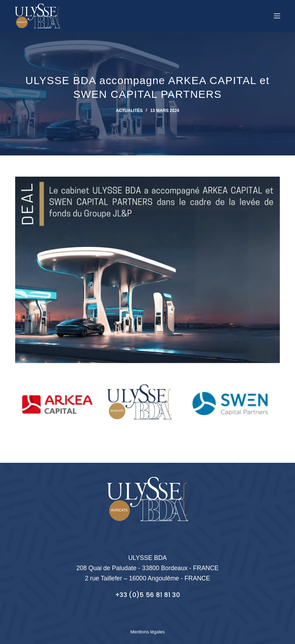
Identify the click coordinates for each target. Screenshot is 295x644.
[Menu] (277, 16)
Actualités (129, 111)
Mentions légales (147, 632)
